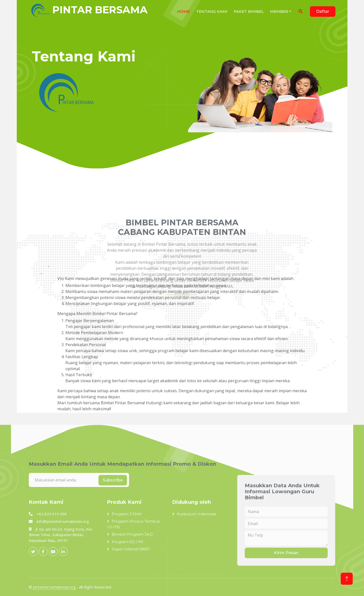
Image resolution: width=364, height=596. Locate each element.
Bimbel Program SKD (132, 534)
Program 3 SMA (127, 514)
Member (279, 11)
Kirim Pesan (286, 553)
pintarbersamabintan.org (54, 587)
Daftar (323, 11)
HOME (184, 11)
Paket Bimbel (249, 11)
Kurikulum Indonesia (197, 514)
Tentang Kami (212, 11)
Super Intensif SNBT (131, 549)
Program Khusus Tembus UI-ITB (134, 524)
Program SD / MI (128, 542)
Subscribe (113, 480)
